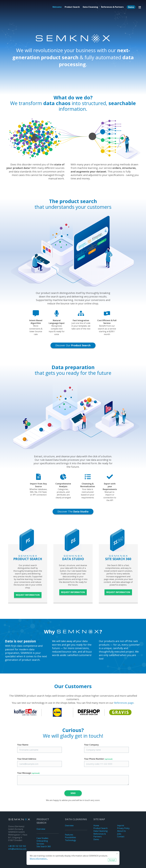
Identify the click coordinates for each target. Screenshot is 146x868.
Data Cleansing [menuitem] (90, 7)
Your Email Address (27, 759)
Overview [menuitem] (41, 829)
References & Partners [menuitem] (112, 7)
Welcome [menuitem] (57, 7)
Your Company (91, 745)
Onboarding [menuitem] (42, 841)
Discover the (73, 511)
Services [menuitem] (40, 844)
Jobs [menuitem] (119, 834)
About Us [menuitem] (121, 831)
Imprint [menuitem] (121, 826)
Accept (112, 860)
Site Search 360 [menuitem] (44, 846)
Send (73, 793)
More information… (39, 859)
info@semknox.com (17, 849)
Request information (28, 595)
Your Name (23, 745)
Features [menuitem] (69, 835)
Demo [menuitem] (131, 7)
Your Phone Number (98, 759)
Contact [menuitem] (121, 837)
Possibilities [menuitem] (70, 837)
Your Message (28, 773)
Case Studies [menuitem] (42, 838)
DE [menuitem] (140, 7)
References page (124, 703)
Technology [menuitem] (70, 840)
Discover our (73, 345)
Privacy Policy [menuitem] (123, 828)
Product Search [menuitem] (72, 7)
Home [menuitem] (96, 826)
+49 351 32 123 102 (17, 846)
